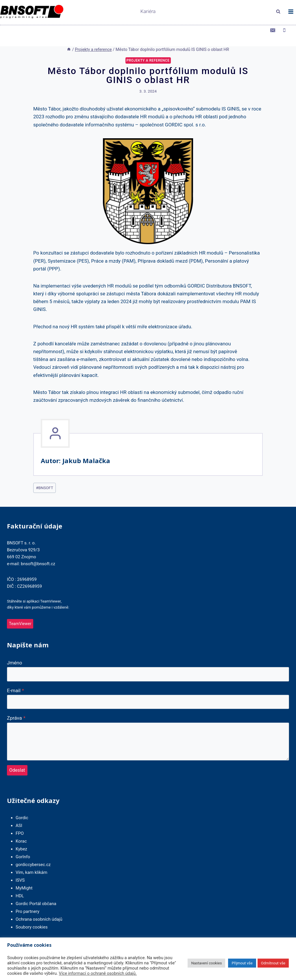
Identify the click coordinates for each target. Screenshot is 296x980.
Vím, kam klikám (32, 861)
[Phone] (284, 30)
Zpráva (16, 707)
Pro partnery (27, 900)
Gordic (22, 807)
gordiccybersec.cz (33, 854)
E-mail (15, 679)
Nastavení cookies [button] (206, 963)
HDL (20, 885)
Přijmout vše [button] (242, 963)
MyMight (24, 877)
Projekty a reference (148, 49)
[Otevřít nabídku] (291, 11)
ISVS (20, 869)
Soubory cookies (32, 916)
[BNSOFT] (49, 12)
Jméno (14, 651)
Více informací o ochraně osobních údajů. (98, 973)
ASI (19, 815)
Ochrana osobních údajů (39, 908)
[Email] (273, 30)
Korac (21, 830)
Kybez (21, 838)
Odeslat (17, 759)
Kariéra (148, 11)
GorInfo (23, 846)
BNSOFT (45, 476)
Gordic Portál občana (36, 893)
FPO (20, 822)
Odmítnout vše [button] (273, 963)
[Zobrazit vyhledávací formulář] (278, 12)
